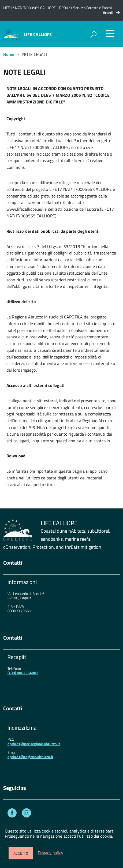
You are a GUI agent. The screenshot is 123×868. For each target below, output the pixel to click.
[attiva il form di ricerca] (93, 34)
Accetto (21, 853)
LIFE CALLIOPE (38, 34)
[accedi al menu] (110, 34)
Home (9, 54)
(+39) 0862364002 (23, 673)
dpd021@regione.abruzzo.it (30, 757)
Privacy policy (51, 853)
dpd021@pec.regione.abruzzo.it (34, 744)
